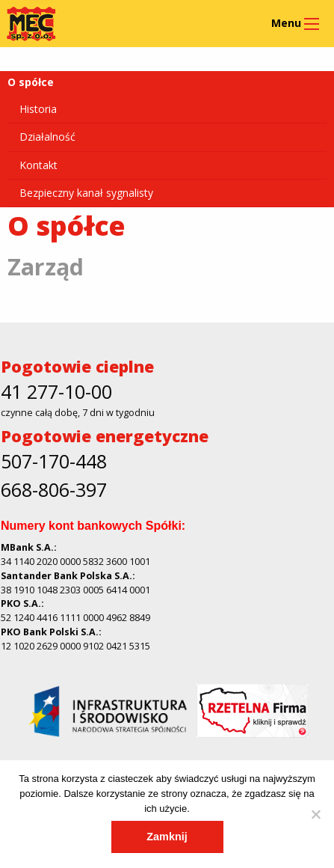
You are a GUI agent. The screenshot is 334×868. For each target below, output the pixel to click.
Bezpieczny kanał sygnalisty (86, 193)
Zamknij (167, 837)
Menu (286, 23)
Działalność (47, 137)
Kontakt (38, 165)
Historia (38, 109)
